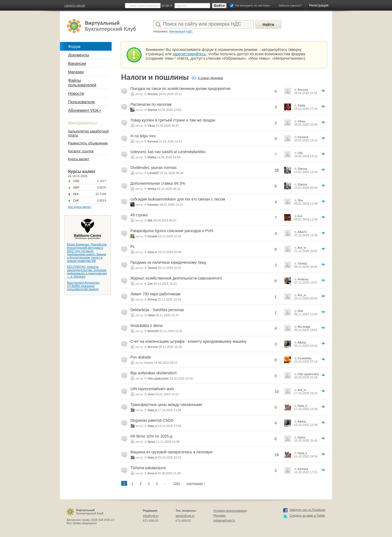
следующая (195, 483)
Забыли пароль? (290, 5)
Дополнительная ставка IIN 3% (158, 183)
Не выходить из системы (253, 5)
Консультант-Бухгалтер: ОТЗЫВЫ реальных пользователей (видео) (83, 286)
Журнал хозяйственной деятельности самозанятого (176, 278)
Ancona (153, 94)
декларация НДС (181, 31)
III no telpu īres (143, 136)
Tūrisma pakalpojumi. (148, 468)
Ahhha (152, 189)
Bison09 (153, 331)
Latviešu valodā (75, 5)
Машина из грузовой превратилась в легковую (171, 452)
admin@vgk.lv (185, 516)
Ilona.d (152, 473)
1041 (177, 483)
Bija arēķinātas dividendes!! (154, 373)
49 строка (139, 215)
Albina (302, 342)
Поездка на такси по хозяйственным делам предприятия (180, 89)
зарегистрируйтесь (189, 54)
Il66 (150, 220)
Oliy (300, 153)
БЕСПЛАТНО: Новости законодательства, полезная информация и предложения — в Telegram (87, 272)
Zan (150, 284)
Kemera (153, 141)
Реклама (219, 515)
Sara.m (152, 252)
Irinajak (152, 236)
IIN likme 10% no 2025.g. (152, 436)
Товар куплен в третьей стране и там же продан (173, 120)
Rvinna (152, 299)
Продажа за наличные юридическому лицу (168, 262)
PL (133, 247)
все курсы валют (80, 207)
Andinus (303, 279)
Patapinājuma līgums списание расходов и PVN (172, 231)
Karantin (153, 205)
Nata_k (152, 410)
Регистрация (319, 5)
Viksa (151, 126)
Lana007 (153, 173)
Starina (152, 110)
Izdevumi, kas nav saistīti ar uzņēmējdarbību (168, 152)
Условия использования (230, 511)
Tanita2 (152, 268)
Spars (151, 442)
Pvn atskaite (141, 357)
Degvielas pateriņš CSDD (152, 420)
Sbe (300, 200)
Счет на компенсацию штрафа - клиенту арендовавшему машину (189, 341)
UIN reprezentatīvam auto (152, 389)
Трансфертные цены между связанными (166, 405)
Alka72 (302, 232)
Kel (300, 216)
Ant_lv (302, 248)
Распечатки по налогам (151, 104)
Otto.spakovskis (158, 378)
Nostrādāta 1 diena (146, 326)
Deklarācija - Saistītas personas (157, 310)
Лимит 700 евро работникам (155, 294)
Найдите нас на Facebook (307, 510)
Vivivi (151, 394)
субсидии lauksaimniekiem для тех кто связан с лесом (178, 199)
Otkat (151, 315)
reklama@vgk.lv (224, 520)
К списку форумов (210, 78)
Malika (152, 157)
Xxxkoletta (304, 358)
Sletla (301, 105)
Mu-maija (304, 327)
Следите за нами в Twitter (307, 515)
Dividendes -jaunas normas (154, 168)
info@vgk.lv (151, 516)
